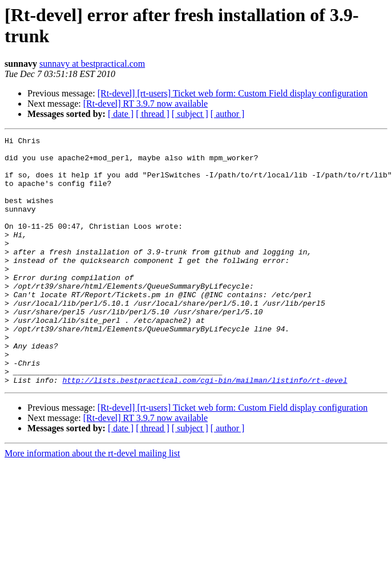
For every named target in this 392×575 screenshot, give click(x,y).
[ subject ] (190, 114)
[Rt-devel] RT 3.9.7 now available (146, 104)
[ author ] (228, 114)
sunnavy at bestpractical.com (92, 64)
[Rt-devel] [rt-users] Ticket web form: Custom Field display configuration (233, 93)
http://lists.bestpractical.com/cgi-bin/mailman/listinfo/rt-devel (205, 430)
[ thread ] (153, 114)
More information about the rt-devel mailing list (92, 503)
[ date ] (121, 114)
